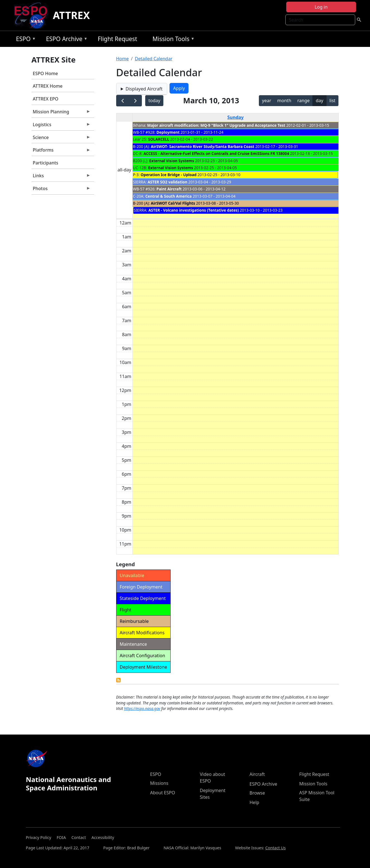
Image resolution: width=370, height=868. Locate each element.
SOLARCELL (159, 139)
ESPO (24, 40)
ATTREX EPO (46, 99)
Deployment (168, 132)
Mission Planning (61, 113)
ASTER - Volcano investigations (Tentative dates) (194, 210)
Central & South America (168, 196)
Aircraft (257, 774)
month (284, 101)
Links (61, 177)
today (154, 101)
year (267, 101)
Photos (61, 190)
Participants (45, 163)
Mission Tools (172, 40)
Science (61, 139)
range (304, 101)
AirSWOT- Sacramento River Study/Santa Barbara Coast (203, 146)
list (332, 101)
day (320, 101)
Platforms (61, 151)
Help (255, 802)
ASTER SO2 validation (167, 182)
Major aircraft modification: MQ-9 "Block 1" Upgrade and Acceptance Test (216, 125)
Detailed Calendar (154, 59)
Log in (321, 7)
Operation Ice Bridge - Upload (169, 175)
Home (123, 59)
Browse (257, 793)
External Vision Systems (172, 161)
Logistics (61, 126)
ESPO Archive (65, 40)
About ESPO (163, 793)
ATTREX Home (48, 86)
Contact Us (275, 848)
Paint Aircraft (169, 189)
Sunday (235, 117)
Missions (159, 783)
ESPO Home (45, 73)
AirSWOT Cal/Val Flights (173, 203)
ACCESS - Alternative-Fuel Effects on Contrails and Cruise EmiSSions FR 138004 (216, 153)
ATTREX (71, 15)
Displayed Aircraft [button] (144, 89)
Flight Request (117, 39)
